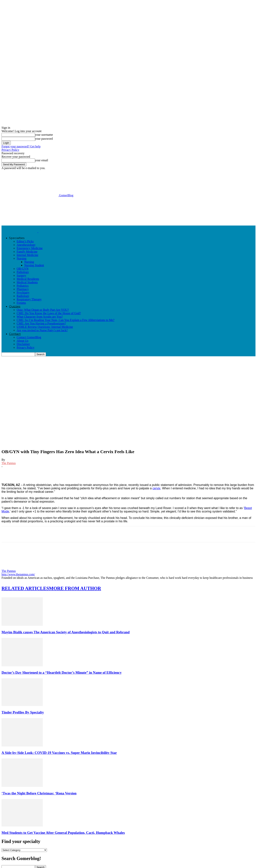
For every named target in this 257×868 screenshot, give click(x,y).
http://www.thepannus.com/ (18, 574)
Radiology (23, 296)
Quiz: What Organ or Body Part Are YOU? (43, 310)
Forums (21, 303)
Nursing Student (34, 265)
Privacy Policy (10, 150)
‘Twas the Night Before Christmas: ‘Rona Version (39, 793)
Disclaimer (23, 344)
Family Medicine (27, 252)
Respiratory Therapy (29, 299)
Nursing (22, 258)
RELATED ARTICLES (25, 588)
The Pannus (9, 463)
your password (44, 139)
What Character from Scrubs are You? (40, 317)
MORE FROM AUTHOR (75, 588)
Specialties (17, 238)
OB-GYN (23, 269)
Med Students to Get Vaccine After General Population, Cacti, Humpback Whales (63, 833)
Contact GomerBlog (29, 337)
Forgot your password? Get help (21, 146)
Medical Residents (28, 279)
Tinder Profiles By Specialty (23, 712)
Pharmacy (23, 289)
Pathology (23, 272)
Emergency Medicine (30, 248)
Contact (15, 334)
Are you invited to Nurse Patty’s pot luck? (42, 330)
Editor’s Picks (25, 241)
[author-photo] (11, 568)
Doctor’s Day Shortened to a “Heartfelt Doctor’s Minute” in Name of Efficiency (62, 673)
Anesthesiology (26, 245)
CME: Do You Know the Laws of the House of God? (49, 313)
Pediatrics (23, 286)
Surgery (21, 275)
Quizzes (15, 306)
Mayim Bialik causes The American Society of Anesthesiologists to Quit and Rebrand (66, 632)
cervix (157, 488)
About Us (23, 341)
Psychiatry (23, 293)
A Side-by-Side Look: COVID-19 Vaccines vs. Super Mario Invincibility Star (59, 753)
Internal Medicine (27, 255)
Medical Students (27, 282)
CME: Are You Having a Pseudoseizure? (41, 323)
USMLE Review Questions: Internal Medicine (45, 327)
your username (44, 135)
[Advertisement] (70, 211)
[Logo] (20, 231)
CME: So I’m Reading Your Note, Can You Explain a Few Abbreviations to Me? (65, 320)
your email (42, 160)
